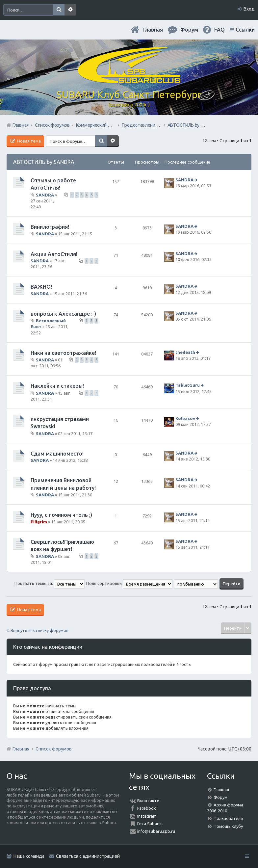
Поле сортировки (129, 583)
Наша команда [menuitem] (29, 856)
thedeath (185, 352)
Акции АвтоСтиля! (54, 254)
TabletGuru (188, 385)
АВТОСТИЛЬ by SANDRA (44, 162)
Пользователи (228, 818)
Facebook (147, 808)
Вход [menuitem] (249, 9)
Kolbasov (185, 418)
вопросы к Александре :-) (63, 314)
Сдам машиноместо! (57, 454)
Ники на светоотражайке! (63, 353)
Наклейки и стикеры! (57, 386)
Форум (220, 797)
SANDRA (45, 195)
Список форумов (54, 749)
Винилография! (50, 227)
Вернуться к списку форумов (39, 630)
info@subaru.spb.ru (156, 831)
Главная (153, 30)
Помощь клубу (228, 826)
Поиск (59, 10)
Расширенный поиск (70, 10)
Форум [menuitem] (189, 30)
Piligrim (39, 522)
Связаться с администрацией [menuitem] (88, 856)
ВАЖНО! (41, 287)
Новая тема (28, 141)
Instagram (147, 816)
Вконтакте (148, 801)
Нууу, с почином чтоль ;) (61, 515)
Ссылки (245, 30)
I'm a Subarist (150, 824)
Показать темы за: (50, 583)
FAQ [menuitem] (219, 30)
